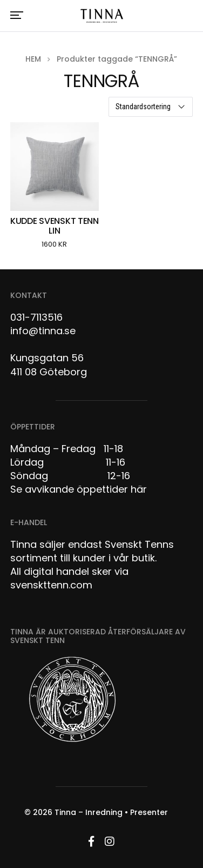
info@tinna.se (43, 331)
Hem (33, 59)
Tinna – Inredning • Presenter (111, 812)
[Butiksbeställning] (151, 107)
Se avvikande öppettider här (79, 489)
